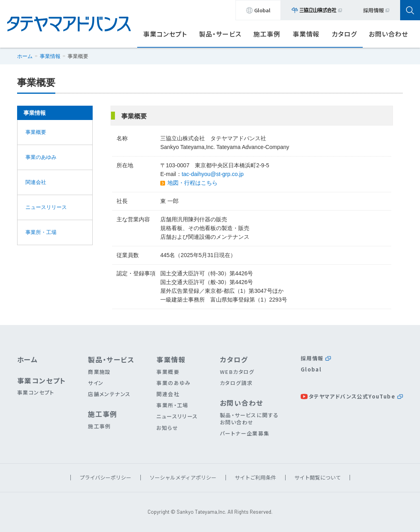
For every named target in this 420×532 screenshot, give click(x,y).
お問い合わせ (388, 34)
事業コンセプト (165, 34)
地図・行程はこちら (192, 183)
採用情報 (376, 10)
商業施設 (99, 372)
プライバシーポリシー (105, 477)
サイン (96, 383)
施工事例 (267, 34)
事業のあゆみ (41, 157)
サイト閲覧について (318, 477)
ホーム (25, 56)
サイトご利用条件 (255, 477)
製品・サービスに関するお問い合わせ (249, 419)
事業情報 (306, 34)
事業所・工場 (41, 232)
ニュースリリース (46, 207)
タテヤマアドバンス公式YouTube (356, 396)
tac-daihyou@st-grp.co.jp (213, 174)
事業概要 (36, 132)
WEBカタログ (237, 372)
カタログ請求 (236, 383)
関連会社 (36, 182)
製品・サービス (220, 34)
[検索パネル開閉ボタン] (410, 10)
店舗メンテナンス (109, 394)
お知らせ (167, 428)
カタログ (344, 34)
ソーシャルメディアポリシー (183, 477)
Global (258, 10)
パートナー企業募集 (245, 433)
